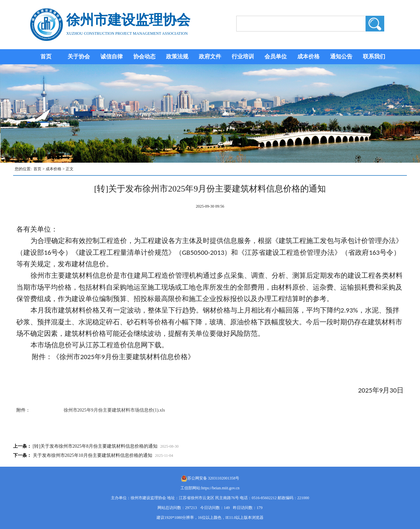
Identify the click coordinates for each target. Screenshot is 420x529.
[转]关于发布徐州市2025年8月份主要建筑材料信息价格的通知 (95, 446)
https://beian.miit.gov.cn (220, 488)
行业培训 (243, 57)
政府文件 (210, 57)
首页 (46, 57)
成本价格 (308, 57)
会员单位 (276, 57)
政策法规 (177, 57)
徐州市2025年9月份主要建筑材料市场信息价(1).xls (114, 410)
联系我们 (374, 57)
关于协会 (79, 57)
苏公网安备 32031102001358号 (213, 478)
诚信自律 (112, 57)
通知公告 (341, 57)
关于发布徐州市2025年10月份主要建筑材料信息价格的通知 (93, 455)
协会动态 (144, 57)
